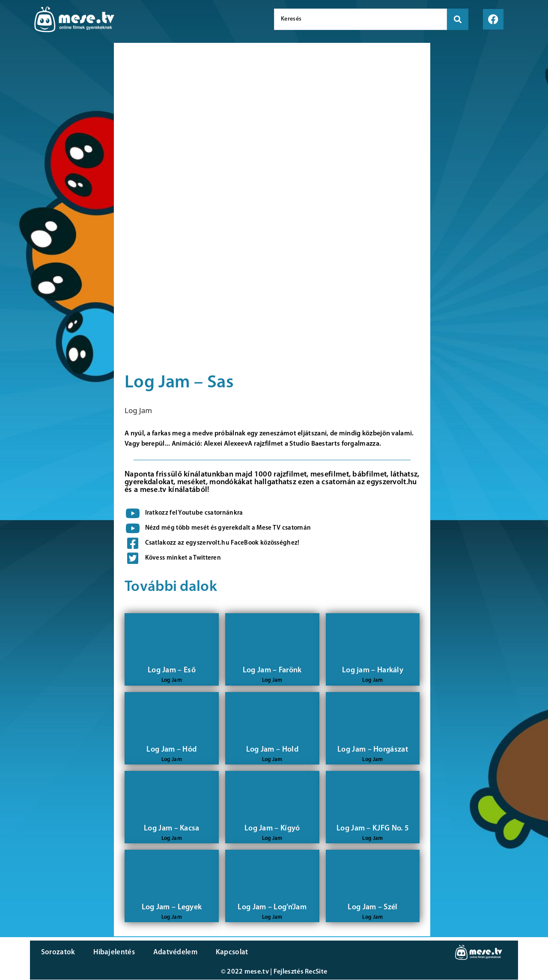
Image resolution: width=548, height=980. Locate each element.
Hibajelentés (113, 952)
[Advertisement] (55, 189)
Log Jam (138, 410)
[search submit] (458, 19)
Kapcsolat (228, 952)
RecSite (316, 972)
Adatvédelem (172, 952)
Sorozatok (58, 952)
